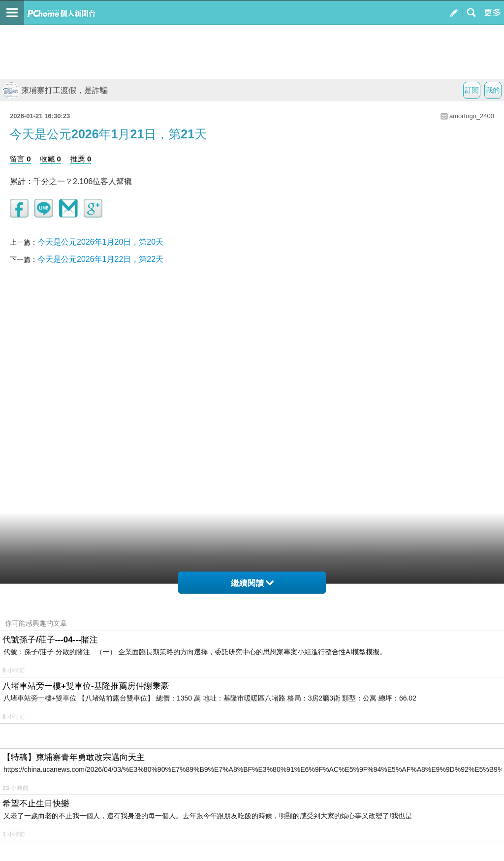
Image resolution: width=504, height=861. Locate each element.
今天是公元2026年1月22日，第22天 (100, 259)
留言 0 (20, 159)
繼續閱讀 (252, 583)
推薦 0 (81, 159)
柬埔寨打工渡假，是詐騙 (55, 90)
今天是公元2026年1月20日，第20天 (100, 242)
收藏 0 (50, 159)
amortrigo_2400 (472, 116)
